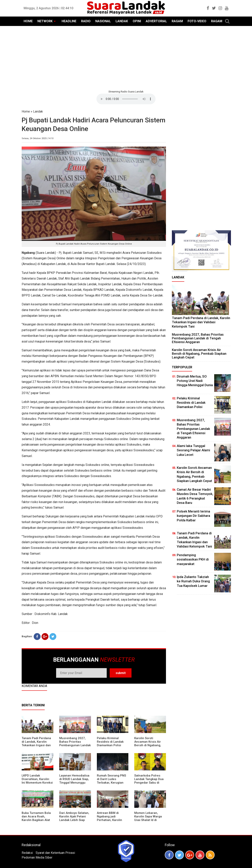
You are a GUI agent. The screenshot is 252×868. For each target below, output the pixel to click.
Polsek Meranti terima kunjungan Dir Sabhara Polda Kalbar (193, 516)
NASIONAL (103, 21)
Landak (38, 111)
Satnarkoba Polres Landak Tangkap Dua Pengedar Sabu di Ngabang (149, 781)
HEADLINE (69, 21)
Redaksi (27, 853)
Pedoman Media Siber (37, 857)
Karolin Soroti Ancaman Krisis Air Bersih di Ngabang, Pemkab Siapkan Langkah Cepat (148, 745)
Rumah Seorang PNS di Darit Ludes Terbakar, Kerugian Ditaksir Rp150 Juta (111, 781)
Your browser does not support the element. (126, 99)
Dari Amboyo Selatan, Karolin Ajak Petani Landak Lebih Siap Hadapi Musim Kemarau (74, 820)
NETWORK (45, 21)
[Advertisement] (126, 57)
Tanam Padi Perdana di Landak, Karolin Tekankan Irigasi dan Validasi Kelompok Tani (36, 745)
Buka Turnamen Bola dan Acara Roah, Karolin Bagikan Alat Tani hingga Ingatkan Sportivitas (36, 820)
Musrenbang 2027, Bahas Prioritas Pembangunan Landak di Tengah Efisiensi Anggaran (75, 745)
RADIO (86, 21)
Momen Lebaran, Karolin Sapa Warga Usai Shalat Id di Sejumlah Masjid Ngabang (148, 820)
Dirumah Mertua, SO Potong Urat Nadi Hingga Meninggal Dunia (195, 381)
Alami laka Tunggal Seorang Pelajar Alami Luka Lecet (193, 450)
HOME (28, 21)
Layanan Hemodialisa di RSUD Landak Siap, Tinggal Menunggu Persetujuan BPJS (74, 781)
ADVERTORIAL (156, 21)
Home (26, 111)
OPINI (137, 21)
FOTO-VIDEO (197, 21)
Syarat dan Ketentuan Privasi (55, 853)
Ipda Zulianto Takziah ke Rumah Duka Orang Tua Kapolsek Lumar (193, 581)
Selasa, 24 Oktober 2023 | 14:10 (38, 138)
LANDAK (122, 21)
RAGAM (177, 21)
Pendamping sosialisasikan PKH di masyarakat (193, 559)
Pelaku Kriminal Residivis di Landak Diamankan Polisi (110, 742)
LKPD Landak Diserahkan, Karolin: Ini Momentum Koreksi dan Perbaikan (37, 781)
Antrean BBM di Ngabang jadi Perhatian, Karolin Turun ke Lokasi (109, 818)
